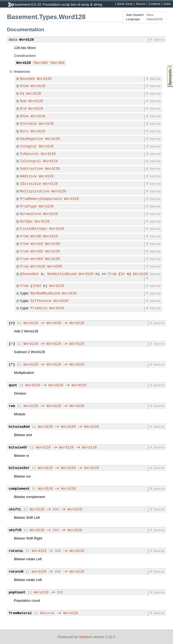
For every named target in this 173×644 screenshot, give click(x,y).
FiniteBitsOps (34, 229)
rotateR (16, 572)
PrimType (28, 207)
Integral (28, 147)
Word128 (27, 40)
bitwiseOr (18, 448)
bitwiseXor (19, 468)
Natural (48, 613)
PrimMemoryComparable (41, 199)
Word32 (37, 252)
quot (13, 385)
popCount (17, 593)
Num (23, 101)
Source (141, 4)
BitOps (26, 222)
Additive (28, 176)
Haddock (85, 637)
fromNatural (20, 613)
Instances (22, 72)
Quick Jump (125, 4)
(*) (12, 365)
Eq (22, 94)
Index (167, 4)
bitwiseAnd (19, 427)
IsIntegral (31, 161)
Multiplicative (35, 192)
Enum (24, 86)
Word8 (36, 236)
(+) (12, 323)
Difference (41, 301)
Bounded (28, 79)
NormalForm (31, 214)
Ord (23, 109)
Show (24, 116)
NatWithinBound (62, 274)
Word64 (42, 63)
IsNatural (30, 154)
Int (56, 510)
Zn (123, 274)
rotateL (16, 551)
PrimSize (39, 308)
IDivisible (31, 184)
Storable (28, 124)
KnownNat (30, 274)
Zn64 (37, 286)
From (24, 236)
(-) (12, 344)
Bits (24, 131)
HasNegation (32, 139)
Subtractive (32, 169)
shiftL (15, 510)
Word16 (37, 244)
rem (12, 406)
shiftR (15, 530)
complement (19, 489)
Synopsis (166, 65)
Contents (154, 4)
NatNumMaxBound (45, 294)
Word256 (55, 267)
